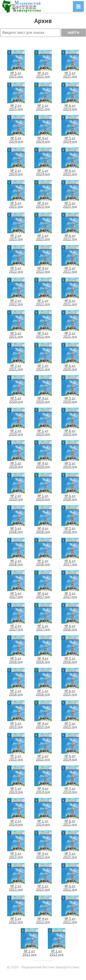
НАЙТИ (73, 33)
